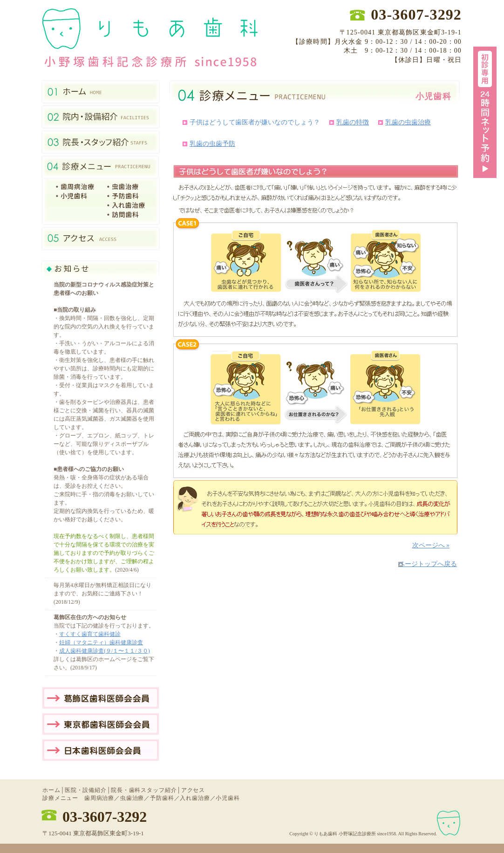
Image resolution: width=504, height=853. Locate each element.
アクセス (193, 790)
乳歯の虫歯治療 (408, 122)
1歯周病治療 (77, 187)
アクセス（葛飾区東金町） (101, 239)
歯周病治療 (99, 798)
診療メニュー (101, 167)
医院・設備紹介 (101, 117)
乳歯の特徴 (353, 122)
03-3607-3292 (105, 817)
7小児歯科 (77, 196)
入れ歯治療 (128, 205)
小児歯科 (228, 798)
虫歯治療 (128, 187)
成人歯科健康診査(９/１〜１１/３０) (105, 651)
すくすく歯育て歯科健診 (90, 634)
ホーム (51, 790)
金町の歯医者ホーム (101, 92)
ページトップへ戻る (428, 564)
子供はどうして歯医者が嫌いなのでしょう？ (255, 122)
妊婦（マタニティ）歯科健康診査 (101, 642)
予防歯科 (128, 196)
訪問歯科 (128, 215)
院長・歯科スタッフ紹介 (101, 142)
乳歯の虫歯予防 (212, 144)
